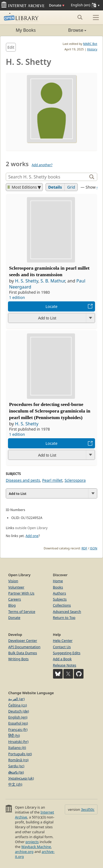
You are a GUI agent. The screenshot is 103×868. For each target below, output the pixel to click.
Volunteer (16, 587)
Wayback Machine (36, 847)
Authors (60, 593)
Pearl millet (52, 480)
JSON (94, 548)
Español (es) (18, 723)
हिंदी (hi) (14, 736)
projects (32, 842)
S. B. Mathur (53, 281)
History (92, 49)
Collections (62, 605)
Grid (71, 187)
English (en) (18, 717)
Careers (15, 599)
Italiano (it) (17, 748)
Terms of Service (22, 612)
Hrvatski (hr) (18, 742)
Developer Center (23, 641)
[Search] (47, 177)
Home (58, 581)
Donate (57, 5)
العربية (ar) (16, 699)
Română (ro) (18, 760)
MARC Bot (90, 44)
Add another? (42, 165)
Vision (13, 581)
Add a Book (62, 659)
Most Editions (22, 187)
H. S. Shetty (27, 281)
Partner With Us (21, 593)
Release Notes (65, 665)
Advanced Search (67, 612)
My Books (26, 30)
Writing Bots (18, 659)
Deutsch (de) (19, 711)
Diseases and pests (23, 480)
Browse (69, 30)
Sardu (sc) (16, 766)
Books (58, 587)
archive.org (24, 852)
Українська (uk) (21, 778)
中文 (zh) (15, 784)
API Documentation (24, 647)
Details (55, 187)
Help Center (63, 641)
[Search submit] (80, 17)
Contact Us (62, 647)
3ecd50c (88, 809)
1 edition (17, 297)
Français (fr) (18, 729)
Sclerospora (75, 480)
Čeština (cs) (18, 705)
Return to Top (64, 618)
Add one (32, 536)
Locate (51, 306)
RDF (84, 548)
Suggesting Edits (67, 653)
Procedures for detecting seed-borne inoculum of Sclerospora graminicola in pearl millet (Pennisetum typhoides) (50, 411)
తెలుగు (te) (16, 772)
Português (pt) (20, 754)
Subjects (60, 599)
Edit (11, 47)
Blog (12, 605)
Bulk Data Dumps (23, 653)
